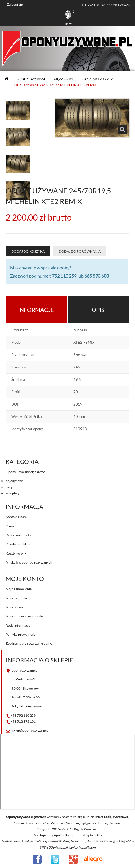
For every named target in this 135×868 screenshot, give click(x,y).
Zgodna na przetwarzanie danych (30, 643)
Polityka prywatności (21, 634)
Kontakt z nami (17, 517)
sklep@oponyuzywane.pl (31, 730)
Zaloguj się (15, 4)
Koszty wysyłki (16, 553)
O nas (10, 526)
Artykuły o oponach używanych (29, 562)
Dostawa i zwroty (18, 535)
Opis (98, 310)
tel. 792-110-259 (93, 5)
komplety (13, 493)
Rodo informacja (18, 625)
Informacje (36, 310)
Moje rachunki (16, 598)
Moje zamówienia (19, 589)
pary (9, 487)
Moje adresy (15, 607)
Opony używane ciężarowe (26, 472)
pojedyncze (14, 481)
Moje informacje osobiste (24, 616)
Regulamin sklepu (19, 544)
